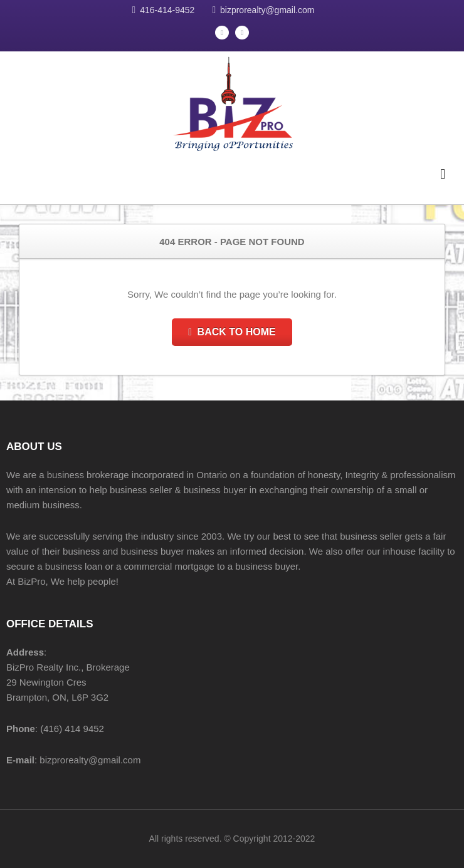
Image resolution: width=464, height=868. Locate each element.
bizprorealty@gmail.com (267, 10)
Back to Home (232, 332)
